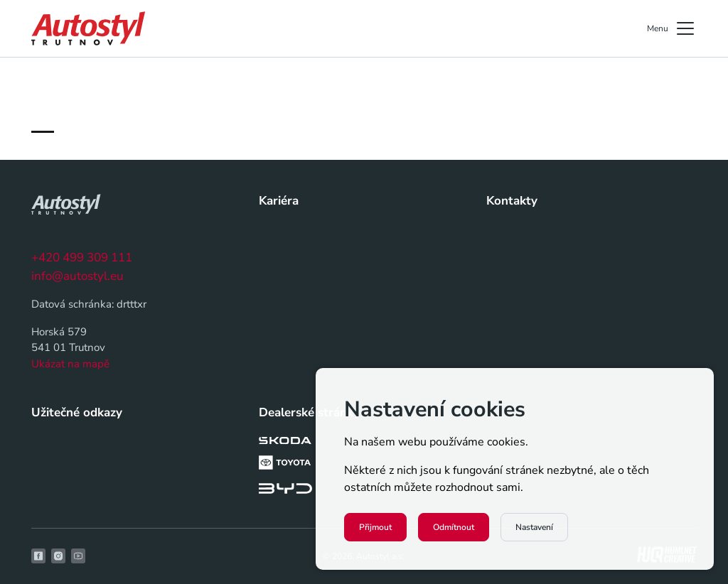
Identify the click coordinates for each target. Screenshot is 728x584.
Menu (672, 28)
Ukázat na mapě (70, 364)
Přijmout (375, 527)
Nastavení (534, 527)
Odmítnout (454, 527)
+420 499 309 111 (82, 258)
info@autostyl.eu (77, 276)
